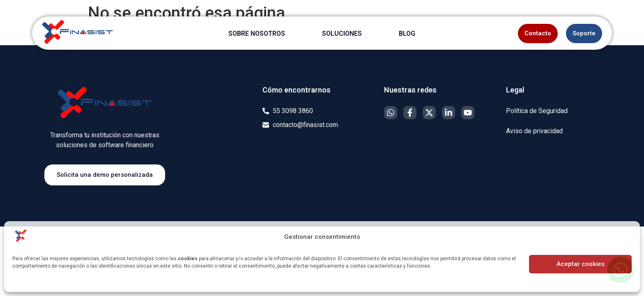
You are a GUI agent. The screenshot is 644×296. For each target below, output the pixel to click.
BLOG (407, 34)
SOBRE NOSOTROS (257, 34)
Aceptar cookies (581, 264)
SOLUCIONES (342, 34)
